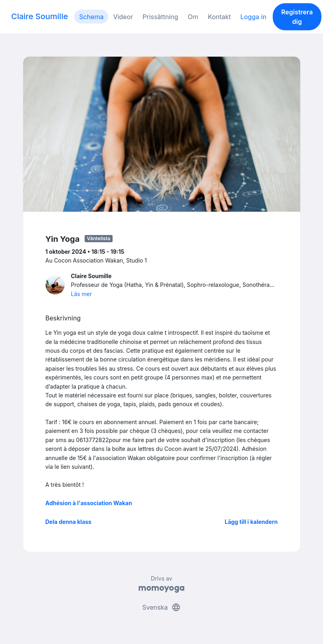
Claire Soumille (40, 16)
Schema (91, 17)
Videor (123, 17)
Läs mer (82, 294)
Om (193, 17)
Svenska (161, 607)
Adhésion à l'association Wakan (89, 503)
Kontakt (219, 17)
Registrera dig (297, 17)
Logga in (253, 17)
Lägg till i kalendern (251, 522)
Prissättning (160, 17)
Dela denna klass (68, 522)
